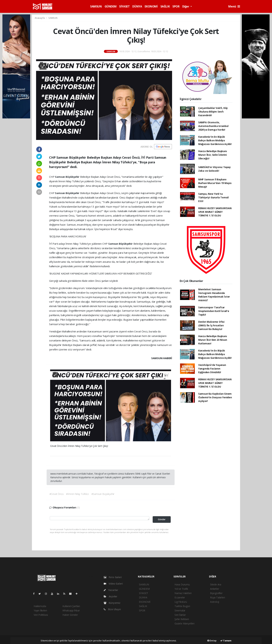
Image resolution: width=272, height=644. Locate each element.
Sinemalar (180, 610)
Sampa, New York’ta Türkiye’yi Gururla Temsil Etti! (213, 197)
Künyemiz (112, 603)
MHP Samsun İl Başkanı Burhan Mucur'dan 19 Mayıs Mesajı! (215, 183)
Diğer (186, 6)
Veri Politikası (41, 615)
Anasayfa (40, 18)
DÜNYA (137, 6)
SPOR (176, 6)
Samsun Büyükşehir (68, 177)
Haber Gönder (70, 615)
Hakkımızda (40, 606)
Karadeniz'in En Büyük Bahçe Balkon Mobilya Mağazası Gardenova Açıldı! (215, 140)
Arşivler (110, 596)
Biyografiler (216, 593)
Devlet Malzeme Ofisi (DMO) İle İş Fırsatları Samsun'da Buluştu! (211, 325)
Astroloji (215, 602)
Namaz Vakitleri (183, 593)
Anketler (214, 589)
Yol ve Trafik (181, 589)
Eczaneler (180, 597)
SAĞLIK (165, 6)
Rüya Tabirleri (217, 597)
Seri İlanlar (180, 615)
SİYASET (124, 6)
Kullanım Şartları (71, 606)
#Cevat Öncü (57, 494)
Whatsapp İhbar (71, 610)
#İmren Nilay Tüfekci (77, 494)
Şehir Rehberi (182, 619)
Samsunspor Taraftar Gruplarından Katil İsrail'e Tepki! (214, 311)
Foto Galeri (113, 577)
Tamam (226, 641)
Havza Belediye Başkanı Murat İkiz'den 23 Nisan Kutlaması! (213, 340)
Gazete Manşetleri (184, 623)
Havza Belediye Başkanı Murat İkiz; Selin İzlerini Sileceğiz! (213, 155)
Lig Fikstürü (181, 602)
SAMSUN (96, 6)
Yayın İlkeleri (40, 610)
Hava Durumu (182, 584)
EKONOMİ (151, 6)
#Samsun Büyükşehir (103, 494)
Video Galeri (113, 584)
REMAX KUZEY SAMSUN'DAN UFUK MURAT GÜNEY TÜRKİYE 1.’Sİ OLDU (215, 212)
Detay (212, 641)
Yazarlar (111, 590)
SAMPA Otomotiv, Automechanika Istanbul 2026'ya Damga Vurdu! (213, 126)
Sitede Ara (216, 584)
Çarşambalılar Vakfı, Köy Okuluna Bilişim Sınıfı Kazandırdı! (213, 112)
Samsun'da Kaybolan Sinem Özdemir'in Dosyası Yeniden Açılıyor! (215, 397)
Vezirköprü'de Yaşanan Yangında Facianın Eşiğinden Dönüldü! (212, 369)
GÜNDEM (111, 6)
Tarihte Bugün (182, 606)
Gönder (162, 519)
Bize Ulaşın (112, 609)
